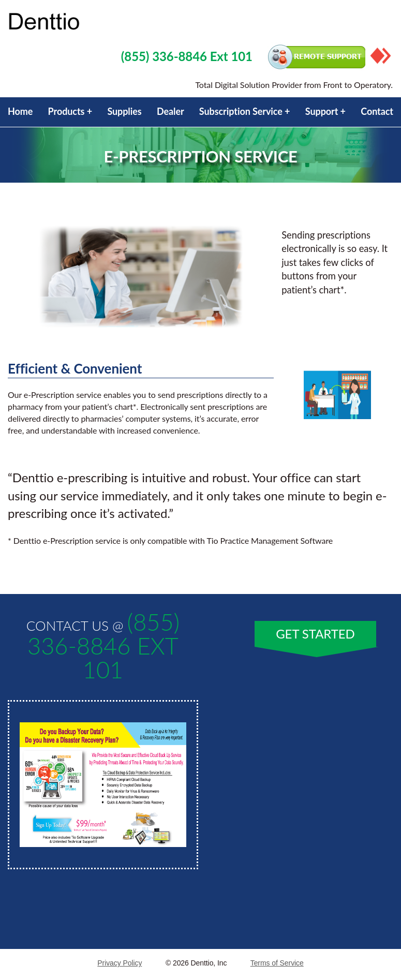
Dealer (170, 111)
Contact (377, 111)
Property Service (85, 22)
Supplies (124, 111)
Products (66, 111)
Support (322, 111)
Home (20, 111)
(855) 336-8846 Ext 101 (187, 56)
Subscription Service (241, 111)
